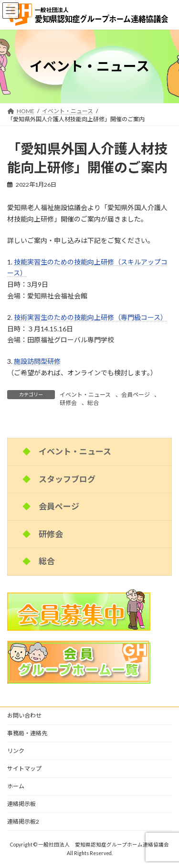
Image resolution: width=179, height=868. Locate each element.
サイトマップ (24, 768)
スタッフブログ (67, 479)
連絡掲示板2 (23, 821)
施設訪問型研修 (37, 361)
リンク (16, 751)
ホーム (16, 786)
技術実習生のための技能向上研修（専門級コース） (90, 317)
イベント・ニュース (85, 395)
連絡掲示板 (21, 804)
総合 (93, 403)
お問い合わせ (24, 715)
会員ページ (136, 395)
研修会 (68, 403)
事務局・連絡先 (27, 733)
